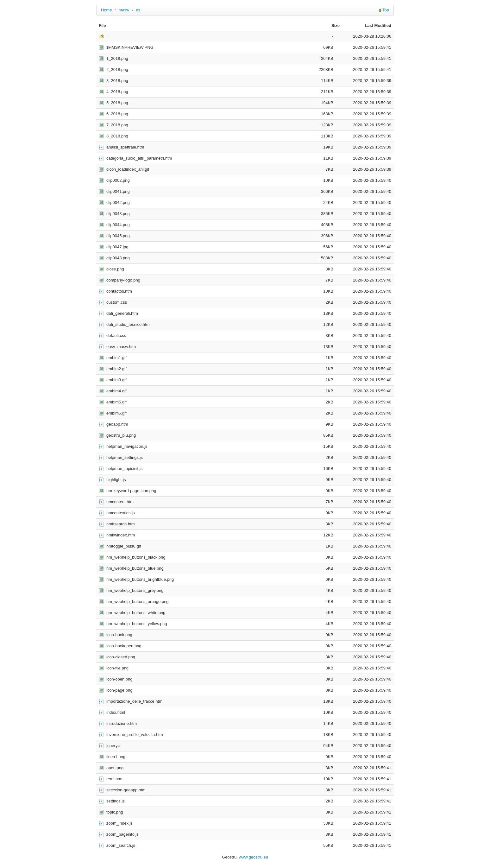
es (138, 10)
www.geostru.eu (253, 857)
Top (386, 10)
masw (124, 10)
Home (107, 10)
